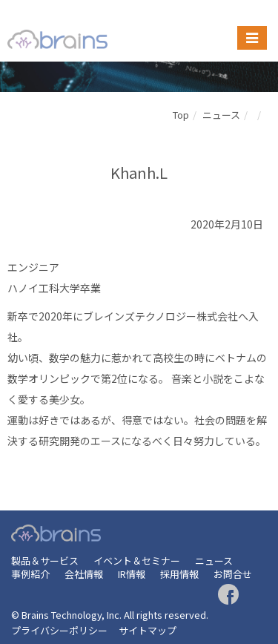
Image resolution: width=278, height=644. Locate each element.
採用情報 (179, 574)
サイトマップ (148, 630)
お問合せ (233, 574)
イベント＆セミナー (137, 561)
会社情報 (84, 574)
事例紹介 (30, 574)
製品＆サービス (45, 561)
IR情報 (132, 574)
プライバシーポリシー (59, 630)
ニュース (221, 115)
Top (181, 115)
